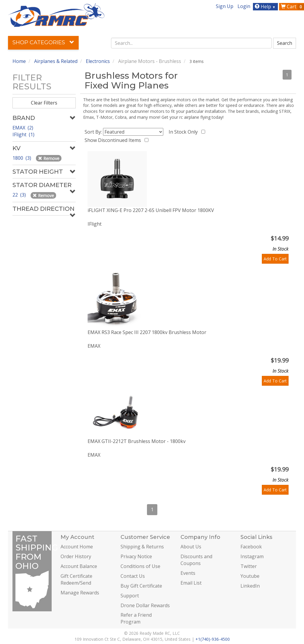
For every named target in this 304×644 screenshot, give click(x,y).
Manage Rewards (80, 593)
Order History (76, 556)
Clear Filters (44, 103)
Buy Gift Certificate (141, 586)
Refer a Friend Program (136, 618)
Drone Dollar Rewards (145, 605)
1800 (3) (22, 158)
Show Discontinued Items (114, 140)
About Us (191, 547)
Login (244, 6)
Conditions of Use (140, 566)
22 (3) (20, 195)
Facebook (251, 547)
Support (130, 596)
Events (188, 573)
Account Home (77, 547)
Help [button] (266, 7)
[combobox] (191, 43)
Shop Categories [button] (43, 42)
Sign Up (225, 6)
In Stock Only (184, 132)
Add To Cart (275, 259)
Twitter (249, 566)
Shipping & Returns (142, 547)
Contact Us (133, 576)
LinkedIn (250, 586)
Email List (191, 583)
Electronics (98, 61)
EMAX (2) (23, 128)
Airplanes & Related (56, 61)
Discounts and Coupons (196, 560)
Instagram (252, 556)
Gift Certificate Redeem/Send (76, 579)
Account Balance (79, 566)
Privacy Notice (136, 556)
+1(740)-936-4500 (213, 639)
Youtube (250, 576)
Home (19, 61)
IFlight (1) (23, 135)
